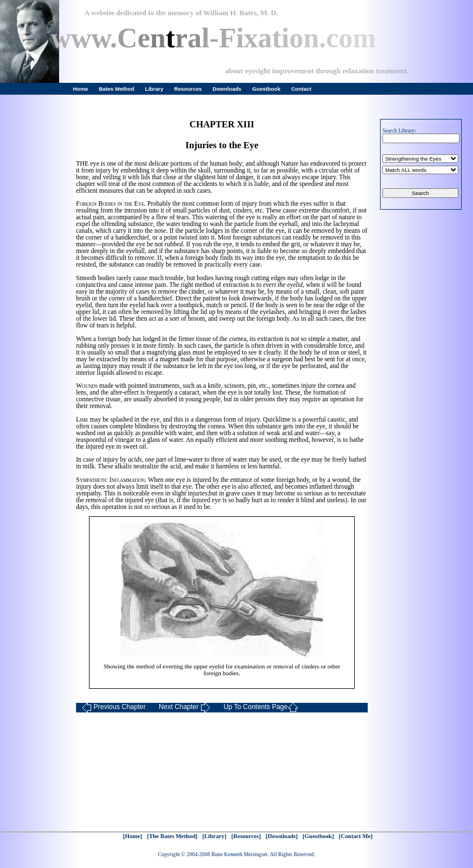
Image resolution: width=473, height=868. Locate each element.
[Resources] (246, 836)
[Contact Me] (356, 836)
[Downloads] (282, 836)
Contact (301, 89)
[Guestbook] (318, 836)
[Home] (132, 836)
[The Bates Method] (172, 836)
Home (81, 89)
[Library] (214, 836)
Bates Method (116, 89)
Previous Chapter (114, 708)
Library (155, 89)
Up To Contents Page (261, 708)
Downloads (227, 89)
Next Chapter (185, 708)
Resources (188, 89)
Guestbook (266, 89)
